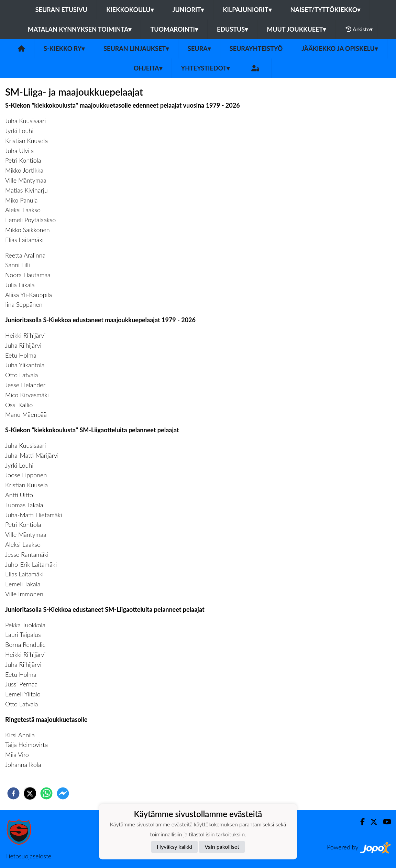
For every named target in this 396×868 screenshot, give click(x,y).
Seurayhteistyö (256, 48)
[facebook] (13, 793)
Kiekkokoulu (130, 10)
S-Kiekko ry (64, 48)
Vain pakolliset (222, 847)
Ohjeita (148, 68)
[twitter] (30, 793)
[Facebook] (360, 822)
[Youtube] (384, 822)
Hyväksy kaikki (174, 847)
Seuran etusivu (62, 10)
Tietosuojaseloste (28, 856)
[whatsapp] (46, 793)
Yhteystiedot (206, 68)
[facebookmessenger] (63, 793)
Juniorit (188, 10)
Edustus (232, 29)
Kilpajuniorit (247, 10)
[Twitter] (371, 822)
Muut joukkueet (296, 29)
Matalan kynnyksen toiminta (80, 29)
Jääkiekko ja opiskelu (340, 48)
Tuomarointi (174, 29)
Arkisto (359, 29)
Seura (199, 48)
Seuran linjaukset (136, 48)
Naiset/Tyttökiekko (326, 10)
